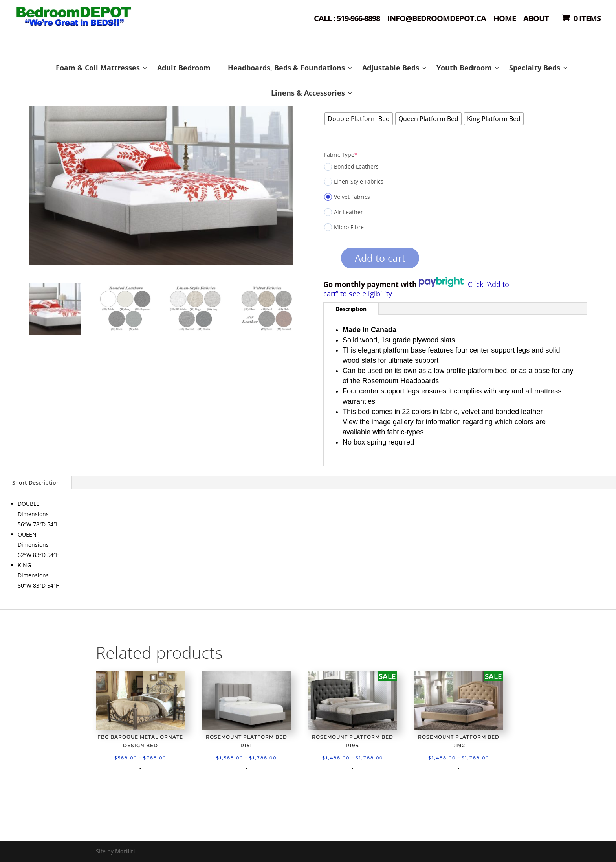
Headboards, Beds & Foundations (286, 68)
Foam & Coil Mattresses (98, 68)
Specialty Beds (535, 68)
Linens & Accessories (308, 93)
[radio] (359, 119)
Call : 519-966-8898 (347, 19)
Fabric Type (341, 155)
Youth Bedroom (464, 68)
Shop (110, 28)
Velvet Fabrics (347, 197)
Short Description (36, 482)
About (536, 19)
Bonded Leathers (351, 167)
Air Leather (344, 212)
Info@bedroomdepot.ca (437, 19)
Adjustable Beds (391, 68)
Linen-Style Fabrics (354, 182)
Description (351, 309)
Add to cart (380, 258)
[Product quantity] (327, 261)
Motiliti (125, 851)
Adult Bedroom (184, 68)
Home (505, 19)
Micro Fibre (344, 227)
